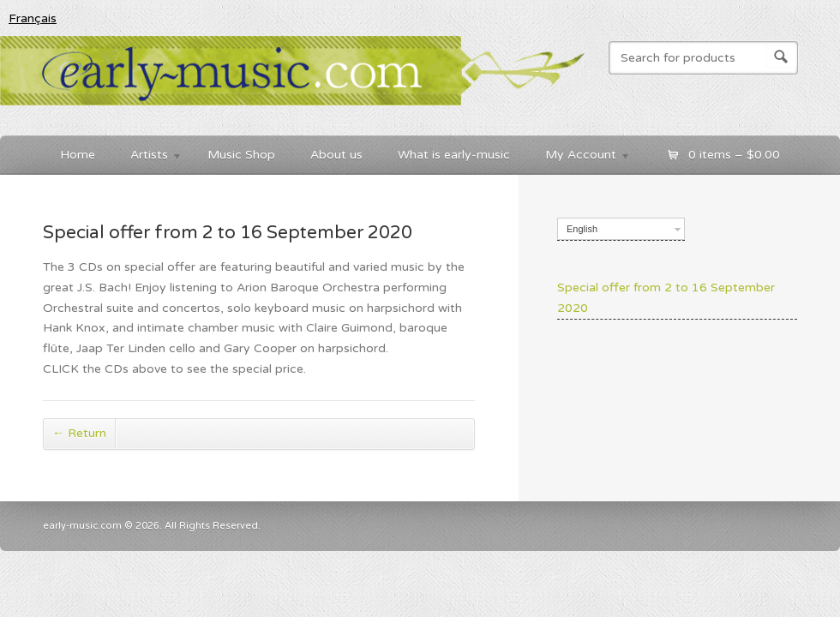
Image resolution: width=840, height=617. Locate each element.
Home (78, 155)
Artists (148, 157)
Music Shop (241, 155)
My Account (579, 157)
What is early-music (454, 155)
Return (79, 433)
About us (336, 155)
